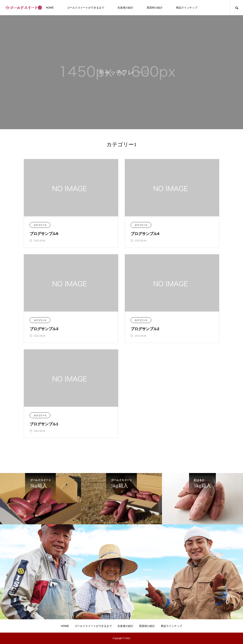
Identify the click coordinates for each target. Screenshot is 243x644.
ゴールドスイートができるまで (86, 8)
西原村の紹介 (155, 8)
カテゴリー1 (40, 225)
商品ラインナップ (187, 8)
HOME (50, 8)
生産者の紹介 (125, 8)
